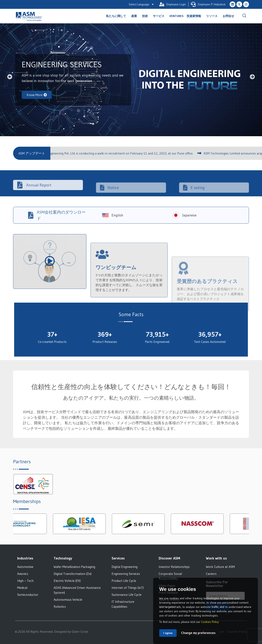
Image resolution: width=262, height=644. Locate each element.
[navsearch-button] (244, 16)
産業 (135, 16)
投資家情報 (195, 16)
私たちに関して (117, 16)
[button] (10, 77)
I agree (168, 633)
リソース (213, 16)
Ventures (177, 16)
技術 (146, 16)
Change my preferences (198, 633)
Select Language (141, 4)
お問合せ (228, 16)
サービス (160, 16)
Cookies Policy (210, 622)
